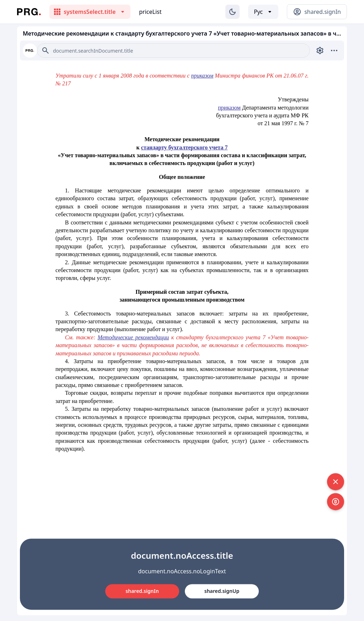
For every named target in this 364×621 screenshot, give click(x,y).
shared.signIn (142, 591)
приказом (229, 108)
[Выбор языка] (263, 12)
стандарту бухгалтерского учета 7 (184, 147)
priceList (150, 12)
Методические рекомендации (133, 337)
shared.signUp (222, 591)
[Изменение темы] (232, 12)
